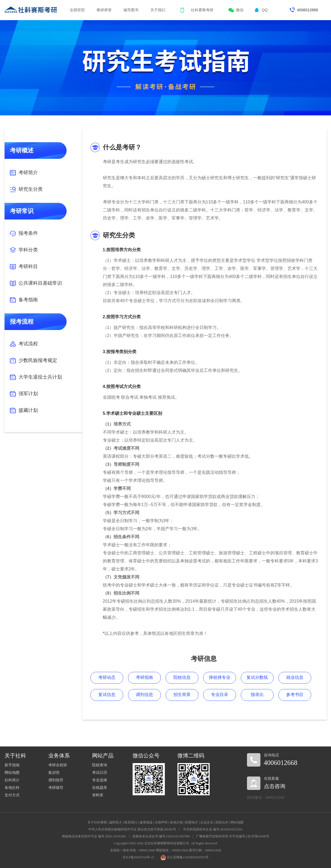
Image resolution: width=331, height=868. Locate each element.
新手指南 (12, 765)
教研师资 (104, 10)
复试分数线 (257, 677)
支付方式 (12, 795)
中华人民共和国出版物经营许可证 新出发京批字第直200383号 (132, 829)
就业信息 (295, 677)
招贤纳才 (191, 822)
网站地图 (12, 773)
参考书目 (295, 695)
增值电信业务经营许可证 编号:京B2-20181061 (94, 836)
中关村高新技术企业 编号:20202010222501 (213, 829)
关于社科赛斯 (97, 822)
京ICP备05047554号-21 (138, 857)
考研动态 (107, 677)
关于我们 (158, 10)
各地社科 (12, 788)
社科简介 (12, 780)
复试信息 (107, 695)
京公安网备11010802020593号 (185, 857)
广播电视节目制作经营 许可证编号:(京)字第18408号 (232, 836)
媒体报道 (146, 822)
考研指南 (144, 677)
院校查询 (100, 765)
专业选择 (100, 780)
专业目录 (220, 695)
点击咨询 (275, 786)
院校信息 (182, 677)
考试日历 (100, 773)
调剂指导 (56, 780)
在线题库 (100, 788)
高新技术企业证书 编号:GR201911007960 (161, 836)
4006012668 (308, 10)
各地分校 (176, 822)
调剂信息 (144, 695)
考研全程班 (58, 765)
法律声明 (161, 822)
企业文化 (207, 822)
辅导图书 (131, 10)
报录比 (257, 695)
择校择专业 (220, 677)
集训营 (54, 773)
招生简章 (182, 695)
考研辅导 (56, 788)
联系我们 (131, 822)
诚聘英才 (115, 822)
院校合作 (222, 822)
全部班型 (77, 10)
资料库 (98, 795)
